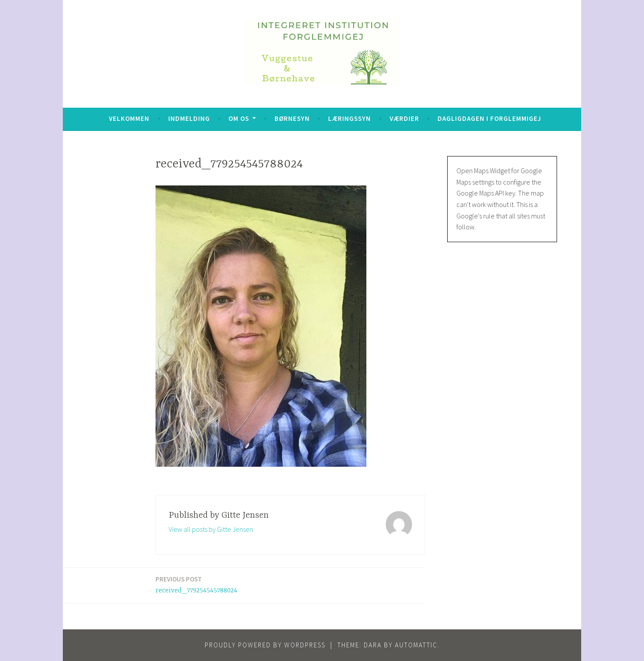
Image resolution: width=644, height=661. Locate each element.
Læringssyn (349, 118)
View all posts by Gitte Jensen (211, 529)
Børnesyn (292, 118)
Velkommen (129, 118)
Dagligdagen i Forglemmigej (489, 118)
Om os (239, 118)
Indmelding (189, 118)
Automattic (416, 645)
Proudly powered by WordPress (265, 645)
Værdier (404, 118)
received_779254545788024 (196, 584)
